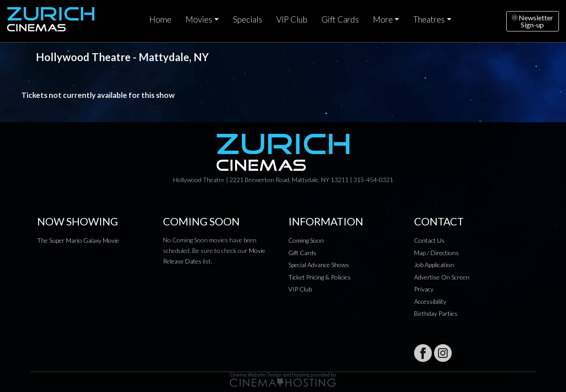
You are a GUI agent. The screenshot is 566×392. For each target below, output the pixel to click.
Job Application (434, 265)
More (383, 19)
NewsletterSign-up (533, 21)
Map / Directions (436, 253)
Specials (248, 19)
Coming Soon (306, 240)
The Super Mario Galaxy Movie (78, 240)
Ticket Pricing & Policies (320, 277)
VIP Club (292, 19)
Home (160, 19)
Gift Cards (340, 19)
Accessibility (430, 301)
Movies (199, 19)
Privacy (424, 289)
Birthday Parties (436, 313)
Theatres (429, 19)
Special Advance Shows (319, 265)
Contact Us (429, 240)
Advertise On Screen (442, 277)
